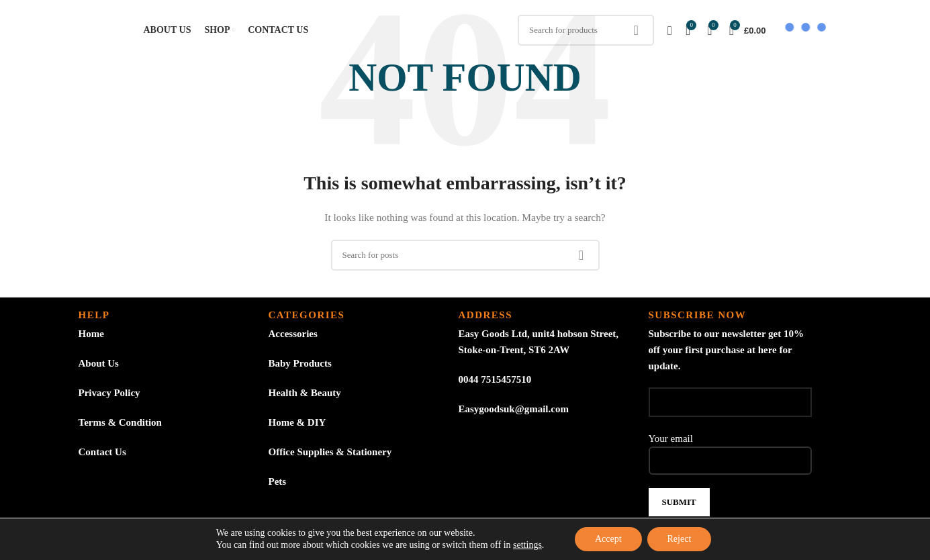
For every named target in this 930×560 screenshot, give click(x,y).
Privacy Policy (109, 393)
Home (91, 334)
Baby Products (300, 363)
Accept (608, 539)
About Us (99, 363)
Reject (680, 539)
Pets (278, 481)
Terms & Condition (120, 422)
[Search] (586, 30)
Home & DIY (297, 422)
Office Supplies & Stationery (330, 452)
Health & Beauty (305, 393)
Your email (730, 449)
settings (527, 545)
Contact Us (102, 452)
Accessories (293, 334)
